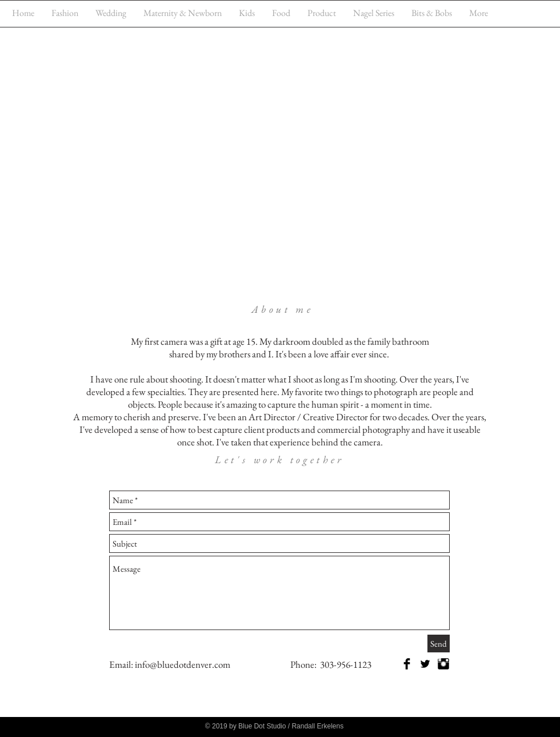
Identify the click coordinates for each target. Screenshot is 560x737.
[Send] (439, 644)
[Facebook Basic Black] (407, 664)
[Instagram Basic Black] (443, 664)
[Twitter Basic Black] (425, 664)
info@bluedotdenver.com (183, 664)
